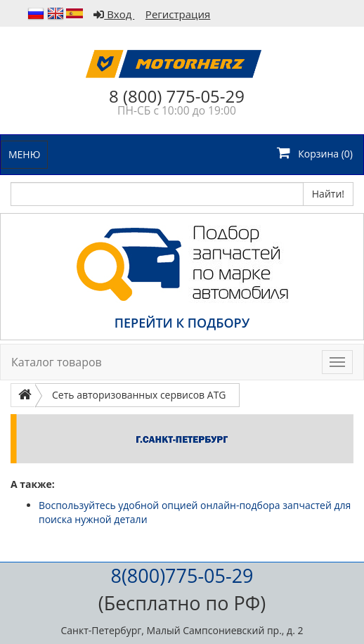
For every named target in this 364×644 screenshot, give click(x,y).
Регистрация (178, 14)
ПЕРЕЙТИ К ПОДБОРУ (182, 323)
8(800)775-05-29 (182, 575)
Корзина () (315, 153)
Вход (114, 14)
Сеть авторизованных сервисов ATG (139, 395)
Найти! (328, 194)
